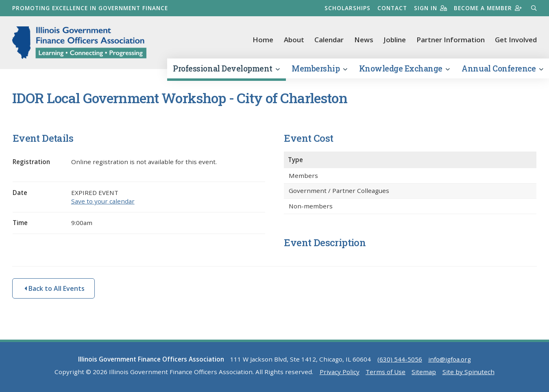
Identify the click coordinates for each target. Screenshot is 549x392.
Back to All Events (54, 288)
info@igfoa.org (450, 359)
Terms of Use (386, 372)
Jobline (395, 40)
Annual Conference (502, 68)
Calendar (329, 40)
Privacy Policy (340, 372)
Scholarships (347, 8)
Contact (392, 8)
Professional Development (226, 68)
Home (263, 40)
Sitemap (424, 372)
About (294, 40)
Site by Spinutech (468, 372)
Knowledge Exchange (404, 68)
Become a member (488, 8)
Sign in (430, 8)
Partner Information (451, 40)
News (364, 40)
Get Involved (516, 40)
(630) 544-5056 (400, 359)
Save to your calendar (103, 201)
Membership (319, 68)
